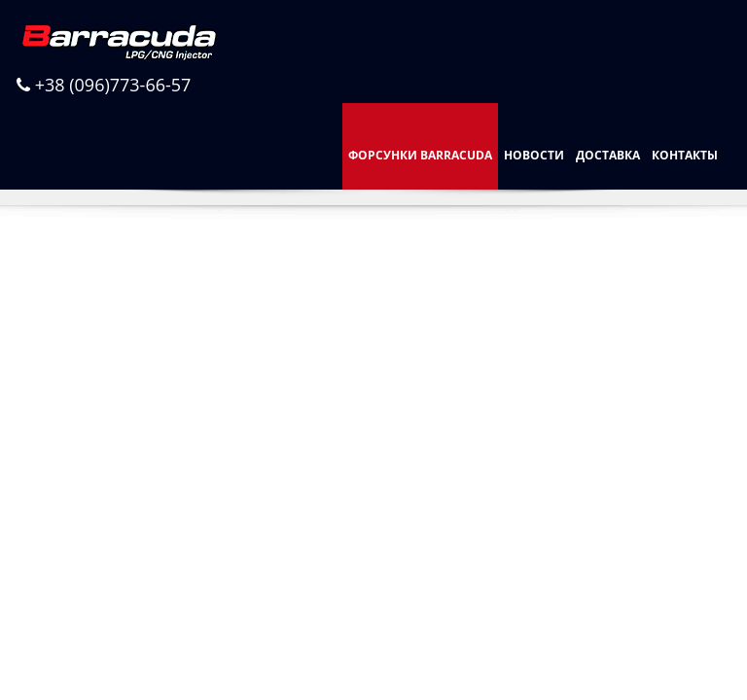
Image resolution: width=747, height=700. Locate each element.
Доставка (608, 155)
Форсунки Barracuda (420, 155)
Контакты (685, 155)
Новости (534, 155)
